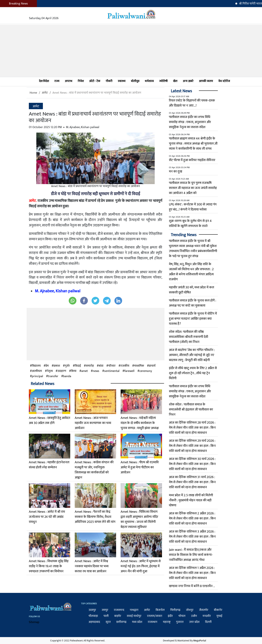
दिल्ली (208, 622)
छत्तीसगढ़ (121, 622)
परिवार (112, 366)
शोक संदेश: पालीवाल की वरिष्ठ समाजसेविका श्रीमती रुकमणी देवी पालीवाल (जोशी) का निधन (188, 337)
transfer (53, 376)
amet (85, 371)
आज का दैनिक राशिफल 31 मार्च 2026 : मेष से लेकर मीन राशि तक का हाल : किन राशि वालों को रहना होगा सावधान (192, 482)
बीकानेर (218, 610)
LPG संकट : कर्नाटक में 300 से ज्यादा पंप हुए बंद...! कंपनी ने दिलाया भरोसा (193, 207)
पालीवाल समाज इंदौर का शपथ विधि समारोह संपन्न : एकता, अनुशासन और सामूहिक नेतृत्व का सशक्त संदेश (190, 122)
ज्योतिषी (163, 81)
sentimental (112, 371)
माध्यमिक (139, 366)
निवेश (81, 81)
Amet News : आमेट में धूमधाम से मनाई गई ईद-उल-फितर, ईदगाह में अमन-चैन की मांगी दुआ (141, 566)
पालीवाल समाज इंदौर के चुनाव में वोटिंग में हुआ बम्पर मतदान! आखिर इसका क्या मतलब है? (193, 319)
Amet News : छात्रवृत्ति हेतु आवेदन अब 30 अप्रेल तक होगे (50, 421)
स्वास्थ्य (122, 81)
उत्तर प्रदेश (194, 622)
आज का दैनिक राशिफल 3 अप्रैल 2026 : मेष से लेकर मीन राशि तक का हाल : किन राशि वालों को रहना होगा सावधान (192, 537)
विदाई (78, 366)
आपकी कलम (206, 81)
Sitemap (34, 622)
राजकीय (125, 366)
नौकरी (109, 81)
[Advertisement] (131, 51)
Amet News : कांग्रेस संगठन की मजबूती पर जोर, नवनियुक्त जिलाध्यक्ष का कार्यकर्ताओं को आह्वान (94, 470)
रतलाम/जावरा (155, 616)
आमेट (45, 93)
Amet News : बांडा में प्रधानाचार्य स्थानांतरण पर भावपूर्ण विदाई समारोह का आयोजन (97, 93)
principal (37, 376)
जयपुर (105, 610)
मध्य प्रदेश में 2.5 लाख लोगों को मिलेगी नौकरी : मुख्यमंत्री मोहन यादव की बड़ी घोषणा (191, 500)
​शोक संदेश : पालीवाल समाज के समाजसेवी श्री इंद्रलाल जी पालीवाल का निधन (191, 410)
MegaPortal (200, 641)
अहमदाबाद (94, 622)
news (96, 371)
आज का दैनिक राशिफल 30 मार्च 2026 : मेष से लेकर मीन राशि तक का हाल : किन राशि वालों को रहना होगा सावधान (192, 464)
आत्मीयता (37, 371)
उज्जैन (194, 616)
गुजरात (180, 622)
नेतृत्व (50, 371)
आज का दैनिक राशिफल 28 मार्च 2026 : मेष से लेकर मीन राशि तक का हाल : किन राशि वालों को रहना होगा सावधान (192, 428)
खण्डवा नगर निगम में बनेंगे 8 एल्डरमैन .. (192, 586)
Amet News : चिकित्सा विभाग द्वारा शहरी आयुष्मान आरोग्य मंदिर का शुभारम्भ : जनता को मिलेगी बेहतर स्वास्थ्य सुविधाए (139, 519)
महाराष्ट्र (167, 622)
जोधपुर (190, 610)
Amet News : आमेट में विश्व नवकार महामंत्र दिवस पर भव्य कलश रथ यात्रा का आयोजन (92, 566)
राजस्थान (153, 622)
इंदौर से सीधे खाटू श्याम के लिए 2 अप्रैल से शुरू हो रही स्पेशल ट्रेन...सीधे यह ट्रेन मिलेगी (193, 373)
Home (33, 93)
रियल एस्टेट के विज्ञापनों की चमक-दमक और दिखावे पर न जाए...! (192, 103)
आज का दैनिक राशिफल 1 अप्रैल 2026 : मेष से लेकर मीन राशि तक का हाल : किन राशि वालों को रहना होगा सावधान (192, 573)
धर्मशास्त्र (149, 81)
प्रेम (47, 366)
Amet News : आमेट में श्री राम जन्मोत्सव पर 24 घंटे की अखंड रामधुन (47, 517)
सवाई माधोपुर (134, 616)
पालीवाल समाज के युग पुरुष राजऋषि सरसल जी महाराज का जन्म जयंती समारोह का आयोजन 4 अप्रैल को (193, 188)
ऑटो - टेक (95, 81)
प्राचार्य (152, 366)
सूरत (108, 622)
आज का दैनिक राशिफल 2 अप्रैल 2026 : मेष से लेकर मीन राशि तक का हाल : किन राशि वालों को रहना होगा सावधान (192, 519)
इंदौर (170, 616)
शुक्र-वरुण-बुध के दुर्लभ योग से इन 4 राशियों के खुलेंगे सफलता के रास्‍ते (190, 223)
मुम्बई (219, 616)
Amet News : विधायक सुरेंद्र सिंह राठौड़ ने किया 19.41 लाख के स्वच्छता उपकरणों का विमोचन (49, 566)
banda (67, 376)
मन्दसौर (207, 616)
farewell (129, 371)
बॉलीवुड (135, 81)
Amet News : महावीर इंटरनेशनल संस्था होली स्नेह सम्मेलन (49, 465)
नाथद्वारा (134, 610)
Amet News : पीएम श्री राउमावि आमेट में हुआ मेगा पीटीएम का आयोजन (140, 467)
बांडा (101, 366)
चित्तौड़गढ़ (175, 610)
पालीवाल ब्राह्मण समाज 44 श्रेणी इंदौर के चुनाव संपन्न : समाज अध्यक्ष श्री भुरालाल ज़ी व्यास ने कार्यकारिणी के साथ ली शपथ (193, 144)
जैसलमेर (204, 610)
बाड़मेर (118, 616)
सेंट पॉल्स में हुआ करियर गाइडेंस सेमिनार (192, 160)
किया (74, 371)
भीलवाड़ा (93, 616)
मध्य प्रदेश (137, 622)
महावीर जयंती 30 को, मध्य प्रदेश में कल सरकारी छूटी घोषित (191, 290)
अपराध (69, 81)
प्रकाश (57, 366)
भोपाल (182, 616)
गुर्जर (67, 366)
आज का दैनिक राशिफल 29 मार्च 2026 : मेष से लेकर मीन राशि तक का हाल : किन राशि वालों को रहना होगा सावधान (192, 446)
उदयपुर (92, 610)
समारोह (90, 366)
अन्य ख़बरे (188, 81)
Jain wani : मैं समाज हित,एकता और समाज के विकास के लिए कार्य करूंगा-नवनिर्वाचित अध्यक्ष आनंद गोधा (191, 555)
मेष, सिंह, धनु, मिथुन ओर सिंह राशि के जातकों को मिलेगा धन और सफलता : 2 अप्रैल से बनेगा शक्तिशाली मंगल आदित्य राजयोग (191, 272)
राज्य (57, 81)
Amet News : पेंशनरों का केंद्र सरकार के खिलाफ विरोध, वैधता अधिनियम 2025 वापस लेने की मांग (95, 517)
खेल (175, 81)
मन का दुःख (176, 172)
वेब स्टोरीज (224, 81)
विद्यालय (36, 366)
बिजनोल (160, 610)
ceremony (146, 371)
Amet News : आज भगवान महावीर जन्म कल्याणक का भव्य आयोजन (93, 423)
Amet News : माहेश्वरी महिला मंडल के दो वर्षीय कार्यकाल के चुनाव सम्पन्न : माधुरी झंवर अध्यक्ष (140, 423)
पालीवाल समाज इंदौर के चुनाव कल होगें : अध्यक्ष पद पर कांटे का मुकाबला (193, 303)
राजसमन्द (119, 610)
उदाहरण (62, 371)
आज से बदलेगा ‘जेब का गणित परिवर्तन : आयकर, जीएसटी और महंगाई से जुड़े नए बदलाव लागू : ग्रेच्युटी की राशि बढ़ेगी (192, 355)
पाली (106, 616)
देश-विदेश (44, 81)
